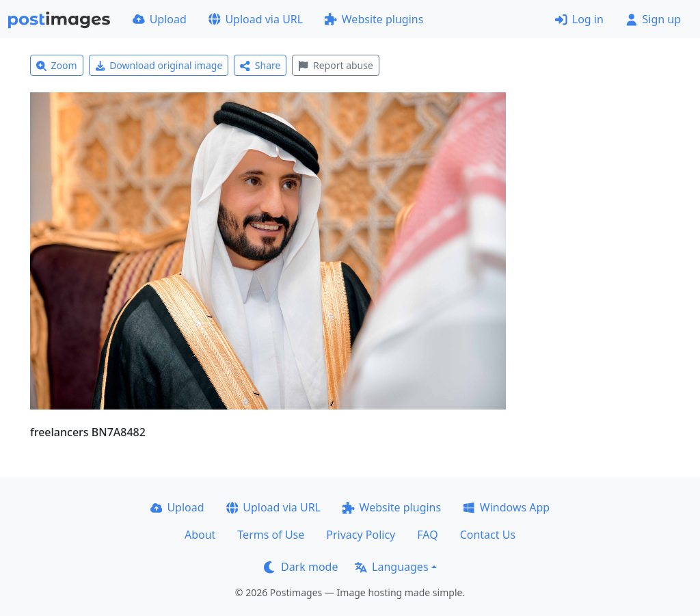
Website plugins (374, 19)
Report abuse (335, 65)
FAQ (427, 535)
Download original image (159, 65)
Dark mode (301, 567)
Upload (160, 19)
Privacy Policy (361, 535)
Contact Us (488, 535)
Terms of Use (271, 535)
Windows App (506, 507)
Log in (579, 19)
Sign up (653, 19)
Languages (391, 567)
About (200, 535)
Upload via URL (256, 19)
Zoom (57, 65)
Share (260, 65)
